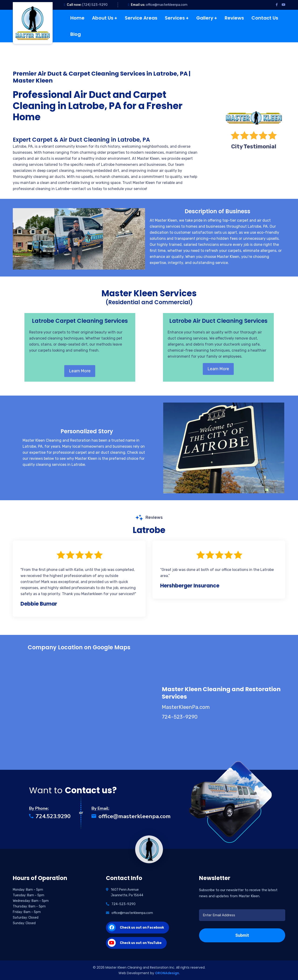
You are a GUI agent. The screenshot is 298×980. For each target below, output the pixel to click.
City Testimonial (254, 147)
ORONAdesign (167, 973)
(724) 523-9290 (95, 5)
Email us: (138, 5)
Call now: (74, 5)
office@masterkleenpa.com (167, 5)
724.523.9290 (50, 816)
